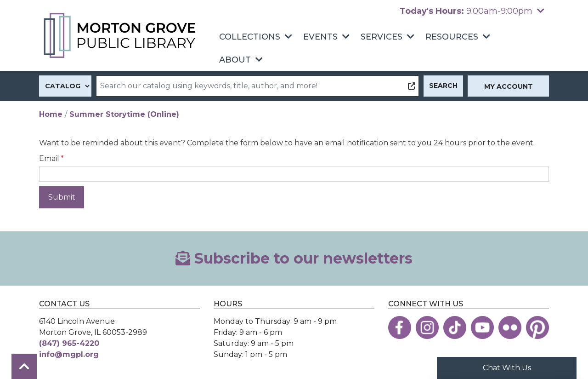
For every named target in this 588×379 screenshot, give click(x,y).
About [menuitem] (235, 60)
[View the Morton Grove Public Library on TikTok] (455, 327)
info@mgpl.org (69, 354)
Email (49, 158)
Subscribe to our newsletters (294, 258)
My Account (509, 86)
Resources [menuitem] (452, 37)
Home (51, 114)
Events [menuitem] (320, 37)
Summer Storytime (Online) (124, 114)
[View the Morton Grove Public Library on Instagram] (427, 327)
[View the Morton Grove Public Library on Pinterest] (537, 327)
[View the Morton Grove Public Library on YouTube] (482, 327)
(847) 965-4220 (69, 343)
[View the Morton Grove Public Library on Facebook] (400, 327)
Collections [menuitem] (250, 37)
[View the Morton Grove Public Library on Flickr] (510, 327)
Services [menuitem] (382, 37)
